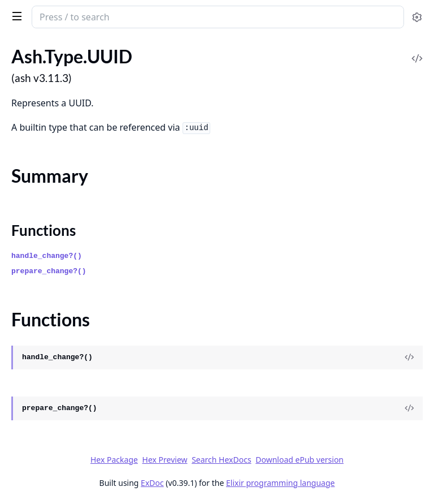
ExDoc (152, 483)
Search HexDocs (221, 460)
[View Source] (409, 357)
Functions (44, 230)
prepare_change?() (49, 271)
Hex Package (114, 460)
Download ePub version (300, 460)
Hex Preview (165, 460)
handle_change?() (47, 256)
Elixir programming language (280, 483)
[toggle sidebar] (15, 16)
